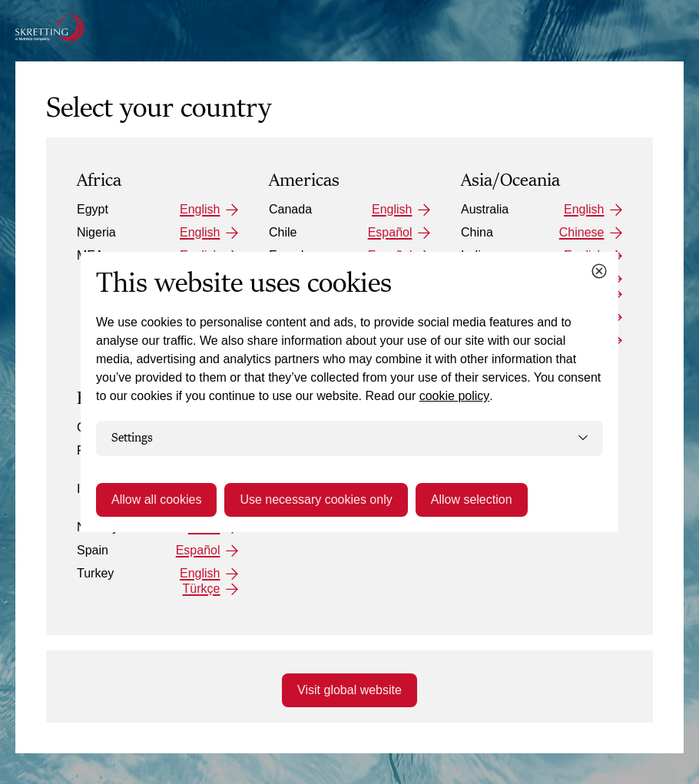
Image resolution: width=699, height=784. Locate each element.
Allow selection (472, 500)
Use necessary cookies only (316, 500)
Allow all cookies (156, 500)
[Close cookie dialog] (599, 271)
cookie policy (455, 396)
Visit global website (349, 690)
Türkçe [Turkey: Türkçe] (202, 589)
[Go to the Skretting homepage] (50, 28)
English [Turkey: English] (200, 573)
